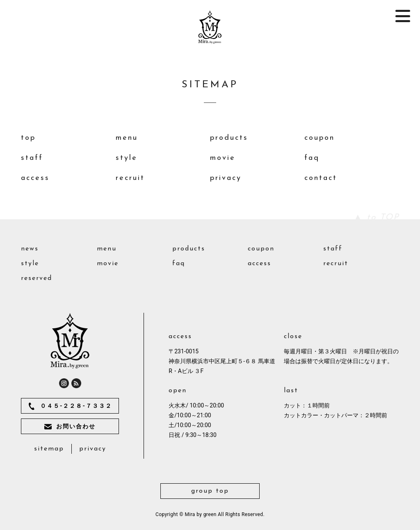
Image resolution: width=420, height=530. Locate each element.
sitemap (49, 449)
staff (32, 158)
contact (321, 178)
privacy (226, 178)
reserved (37, 278)
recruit (130, 178)
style (127, 158)
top (28, 138)
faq (312, 158)
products (229, 138)
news (30, 249)
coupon (320, 138)
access (35, 178)
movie (223, 158)
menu (127, 138)
